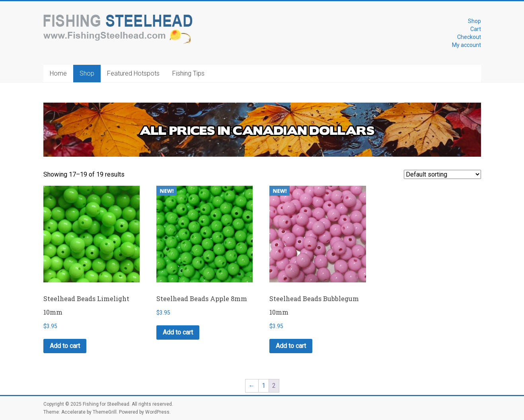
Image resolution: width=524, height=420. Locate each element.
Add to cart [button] (65, 346)
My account (467, 45)
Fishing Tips (188, 73)
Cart (476, 29)
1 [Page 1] (264, 386)
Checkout (469, 37)
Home (58, 73)
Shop (474, 21)
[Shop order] (442, 174)
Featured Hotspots (133, 73)
